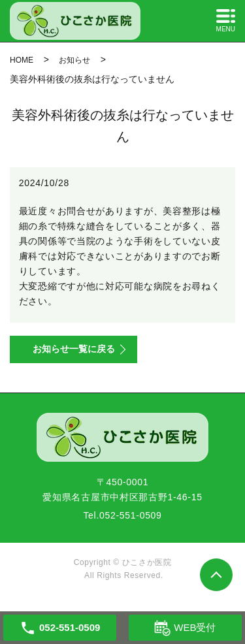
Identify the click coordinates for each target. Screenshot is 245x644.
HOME (22, 60)
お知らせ (74, 60)
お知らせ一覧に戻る (74, 349)
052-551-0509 (131, 515)
